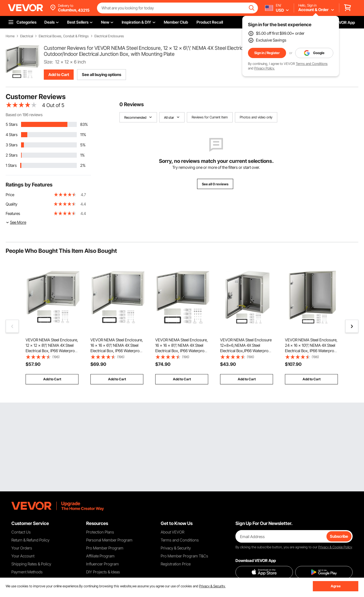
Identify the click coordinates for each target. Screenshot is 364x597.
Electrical (27, 36)
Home (10, 36)
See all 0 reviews (215, 184)
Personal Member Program (109, 540)
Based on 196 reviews (24, 115)
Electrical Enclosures (109, 36)
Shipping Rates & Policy (31, 564)
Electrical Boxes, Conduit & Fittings (64, 36)
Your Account (23, 556)
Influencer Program (103, 564)
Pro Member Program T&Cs (184, 556)
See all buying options (102, 74)
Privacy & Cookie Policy (335, 547)
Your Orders (22, 548)
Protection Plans (100, 532)
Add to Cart (59, 74)
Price (10, 195)
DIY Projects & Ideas (103, 572)
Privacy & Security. (212, 586)
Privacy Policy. (264, 68)
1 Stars (11, 165)
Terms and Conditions (312, 64)
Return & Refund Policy (30, 540)
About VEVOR (172, 532)
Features (13, 213)
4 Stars (12, 135)
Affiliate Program (100, 556)
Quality (12, 204)
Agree (336, 586)
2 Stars (12, 155)
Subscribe (339, 536)
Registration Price (176, 564)
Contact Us (21, 532)
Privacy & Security (176, 548)
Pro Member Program (105, 548)
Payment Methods (27, 572)
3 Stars (12, 145)
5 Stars (12, 124)
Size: (48, 62)
